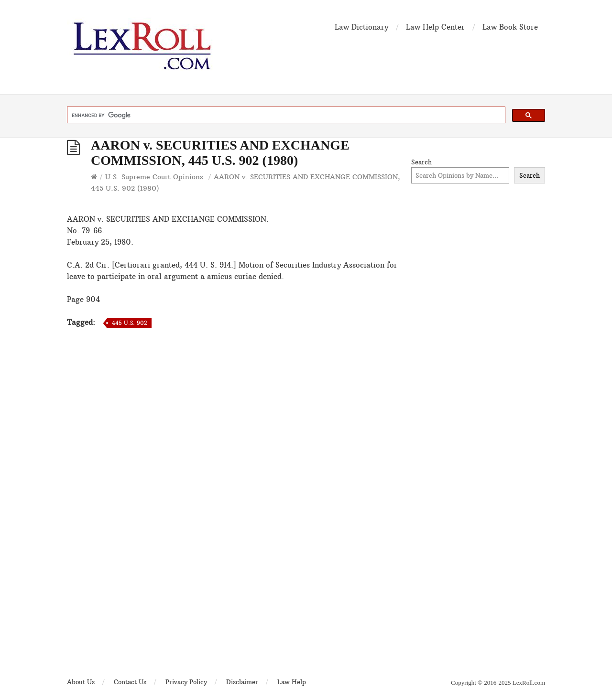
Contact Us (130, 682)
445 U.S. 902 (129, 323)
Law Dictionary (361, 27)
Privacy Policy (186, 682)
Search (421, 162)
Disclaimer (242, 682)
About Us (81, 682)
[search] (285, 115)
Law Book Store (510, 27)
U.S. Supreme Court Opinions (154, 177)
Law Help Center (435, 27)
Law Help (292, 682)
